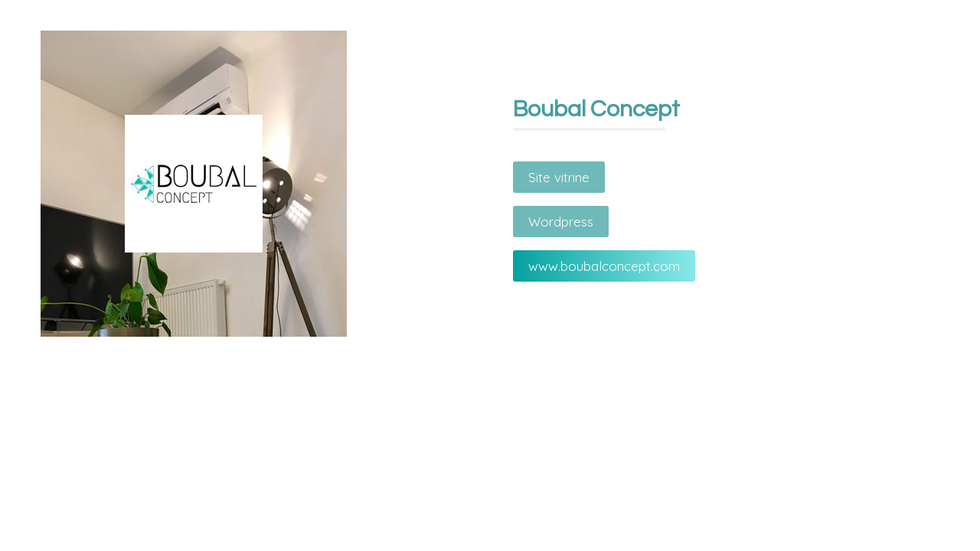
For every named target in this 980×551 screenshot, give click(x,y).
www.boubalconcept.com (604, 266)
